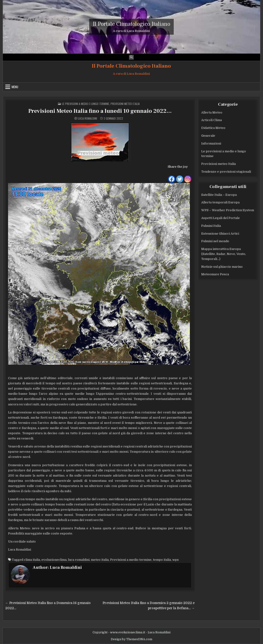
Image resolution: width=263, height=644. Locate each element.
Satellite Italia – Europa (219, 195)
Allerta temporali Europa (220, 202)
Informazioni (211, 143)
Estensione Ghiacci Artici (220, 234)
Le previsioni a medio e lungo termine (86, 104)
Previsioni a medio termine (131, 560)
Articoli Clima (212, 120)
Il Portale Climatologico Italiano (131, 24)
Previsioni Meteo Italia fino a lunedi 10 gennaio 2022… (100, 111)
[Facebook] (172, 176)
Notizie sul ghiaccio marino (222, 267)
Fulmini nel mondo (215, 241)
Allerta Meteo (212, 112)
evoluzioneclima (54, 560)
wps (176, 560)
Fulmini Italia (211, 226)
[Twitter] (180, 176)
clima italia (32, 560)
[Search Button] (131, 57)
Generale (208, 136)
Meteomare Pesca (215, 274)
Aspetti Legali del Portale (221, 218)
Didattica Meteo (213, 128)
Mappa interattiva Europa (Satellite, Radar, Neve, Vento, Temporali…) (224, 254)
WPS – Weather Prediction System (228, 210)
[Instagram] (188, 176)
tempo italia (162, 560)
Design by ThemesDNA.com (131, 639)
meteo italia (100, 560)
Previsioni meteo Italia (125, 104)
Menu (15, 87)
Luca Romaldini (87, 118)
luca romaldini (79, 560)
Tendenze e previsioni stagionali (226, 172)
